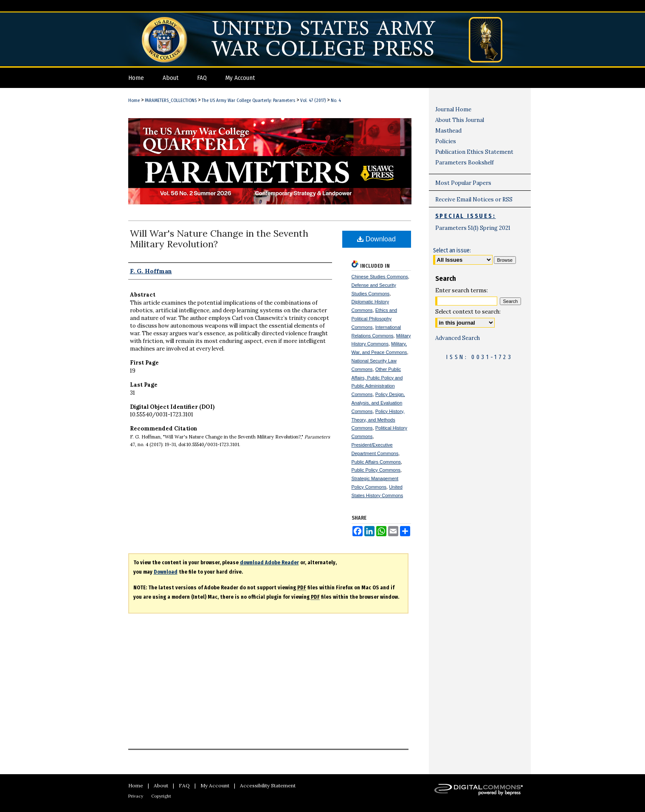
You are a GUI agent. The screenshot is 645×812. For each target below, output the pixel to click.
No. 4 (336, 100)
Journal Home (453, 109)
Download (376, 239)
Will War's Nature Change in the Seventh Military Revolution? (219, 239)
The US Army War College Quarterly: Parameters (248, 100)
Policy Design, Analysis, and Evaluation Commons (378, 403)
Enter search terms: (462, 290)
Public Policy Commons (376, 470)
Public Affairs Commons (376, 462)
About (161, 785)
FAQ (184, 785)
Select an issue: (452, 250)
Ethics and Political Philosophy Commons (375, 319)
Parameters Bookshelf (465, 163)
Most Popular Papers (463, 183)
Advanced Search (458, 338)
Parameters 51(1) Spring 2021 (473, 228)
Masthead (448, 131)
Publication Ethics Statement (474, 152)
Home (134, 100)
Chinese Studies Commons (380, 277)
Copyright (161, 796)
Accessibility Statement (268, 785)
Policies (446, 141)
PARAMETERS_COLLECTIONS (171, 100)
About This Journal (460, 120)
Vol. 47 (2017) (313, 100)
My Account (215, 785)
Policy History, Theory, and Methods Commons (378, 420)
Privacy (136, 796)
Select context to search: (468, 312)
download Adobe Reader (269, 563)
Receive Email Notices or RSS (474, 199)
